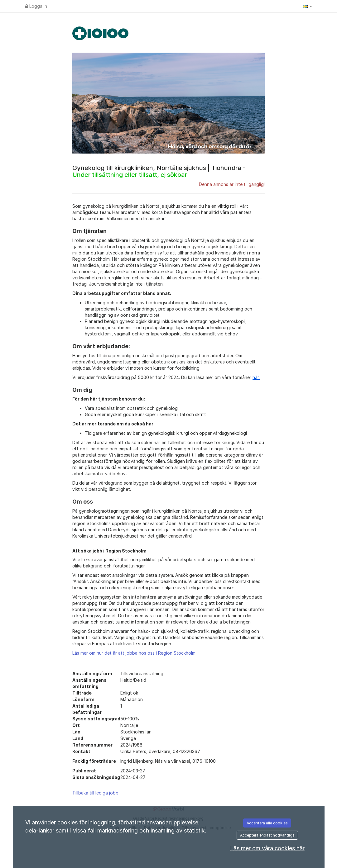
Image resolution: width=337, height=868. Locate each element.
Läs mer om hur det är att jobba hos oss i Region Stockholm (134, 653)
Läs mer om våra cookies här (267, 848)
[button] (307, 6)
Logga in (36, 6)
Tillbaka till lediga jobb (95, 793)
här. (256, 377)
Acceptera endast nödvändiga (267, 835)
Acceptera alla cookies (267, 823)
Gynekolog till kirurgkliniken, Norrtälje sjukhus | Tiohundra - (159, 171)
